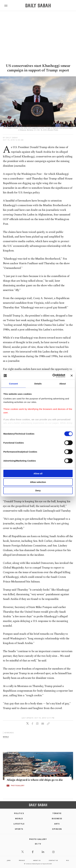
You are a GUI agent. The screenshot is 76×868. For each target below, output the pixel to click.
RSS (68, 860)
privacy (22, 860)
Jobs (9, 860)
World (19, 819)
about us (37, 860)
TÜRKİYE (57, 813)
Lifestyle (19, 824)
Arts (57, 824)
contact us (53, 860)
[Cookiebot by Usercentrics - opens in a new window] (52, 376)
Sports (19, 829)
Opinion (57, 829)
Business (57, 819)
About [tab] (63, 384)
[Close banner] (72, 376)
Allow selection (38, 482)
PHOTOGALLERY (18, 786)
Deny (38, 490)
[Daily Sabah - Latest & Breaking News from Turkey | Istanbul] (38, 6)
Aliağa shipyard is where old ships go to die (35, 780)
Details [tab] (38, 384)
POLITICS (19, 813)
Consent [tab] (13, 384)
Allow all (38, 473)
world (6, 737)
